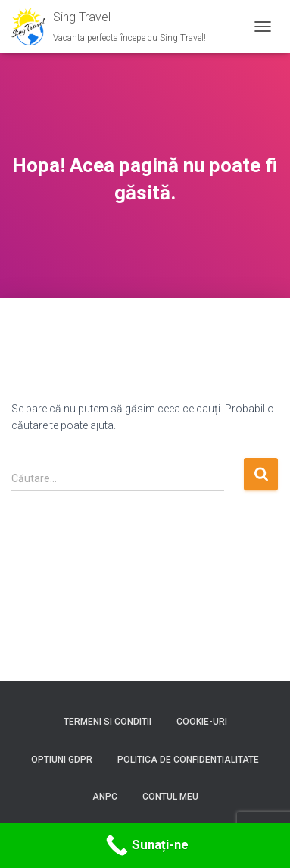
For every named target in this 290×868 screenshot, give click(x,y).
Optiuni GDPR (62, 760)
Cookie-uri (202, 722)
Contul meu (170, 797)
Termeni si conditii (108, 722)
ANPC (105, 797)
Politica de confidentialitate (188, 760)
